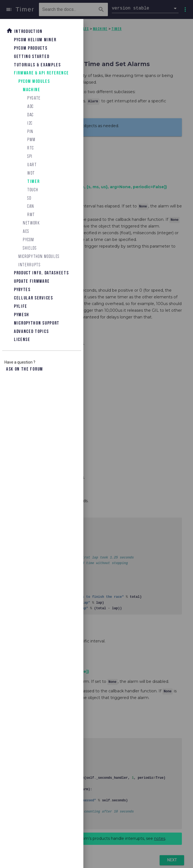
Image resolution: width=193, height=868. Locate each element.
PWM (31, 140)
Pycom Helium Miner (35, 40)
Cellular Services (34, 298)
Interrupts (29, 265)
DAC (30, 115)
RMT (31, 215)
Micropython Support (37, 323)
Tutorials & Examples (37, 65)
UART (32, 165)
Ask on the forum (25, 369)
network (31, 223)
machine (32, 90)
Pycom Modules (34, 82)
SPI (30, 157)
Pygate (34, 98)
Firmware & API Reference (41, 73)
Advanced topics (31, 332)
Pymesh (22, 315)
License (22, 340)
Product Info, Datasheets (41, 273)
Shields (30, 248)
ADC (30, 107)
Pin (30, 132)
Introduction (24, 31)
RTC (31, 148)
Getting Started (32, 57)
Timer (33, 182)
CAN (31, 206)
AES (26, 232)
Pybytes (22, 290)
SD (29, 198)
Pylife (21, 307)
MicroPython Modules (39, 257)
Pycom (28, 240)
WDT (31, 173)
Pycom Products (31, 48)
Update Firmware (32, 281)
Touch (33, 190)
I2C (30, 123)
